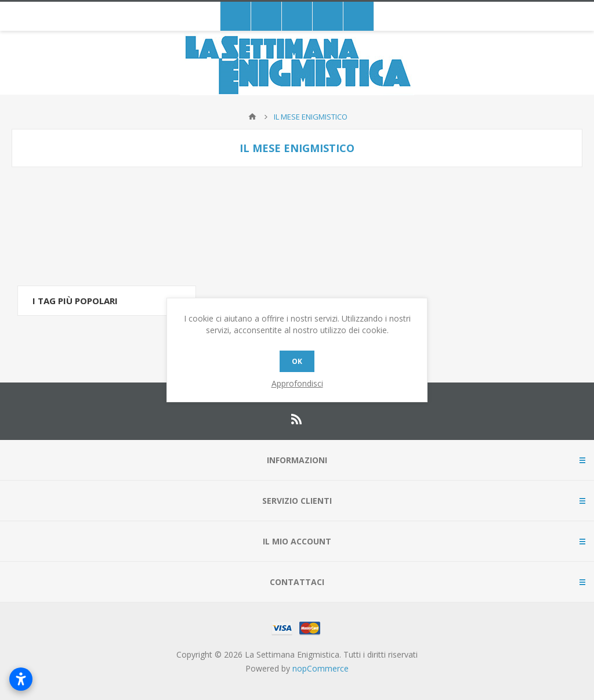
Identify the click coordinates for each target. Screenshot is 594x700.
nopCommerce (320, 668)
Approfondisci (297, 383)
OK (297, 361)
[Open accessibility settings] (21, 679)
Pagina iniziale (252, 117)
